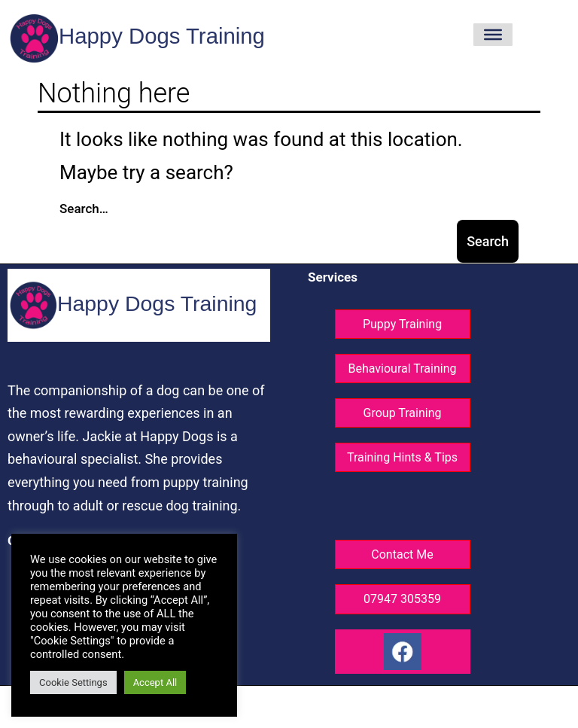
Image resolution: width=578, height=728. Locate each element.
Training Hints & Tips (402, 457)
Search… (84, 209)
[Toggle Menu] (493, 35)
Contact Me (402, 554)
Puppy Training (402, 324)
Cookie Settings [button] (73, 682)
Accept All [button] (155, 682)
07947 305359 (402, 599)
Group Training (403, 413)
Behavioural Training (402, 369)
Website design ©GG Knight (294, 708)
